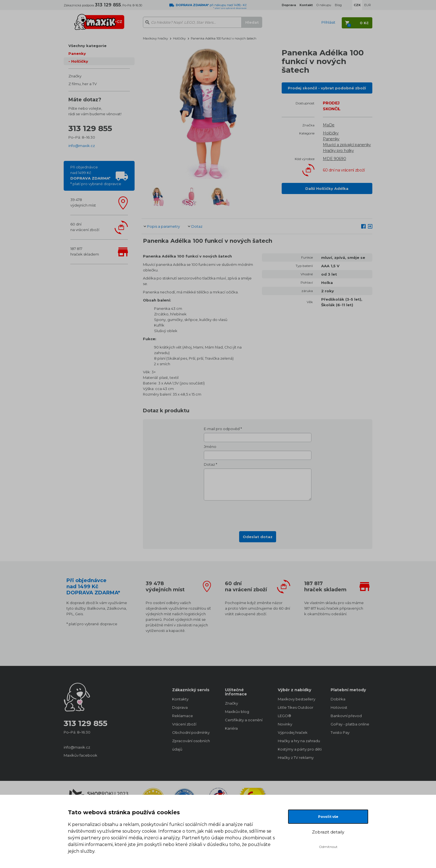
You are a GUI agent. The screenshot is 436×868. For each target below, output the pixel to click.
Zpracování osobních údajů (191, 745)
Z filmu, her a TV (83, 84)
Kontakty (180, 699)
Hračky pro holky (338, 151)
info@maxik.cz (82, 146)
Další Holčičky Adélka (327, 188)
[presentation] (258, 514)
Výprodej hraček (293, 732)
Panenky (77, 53)
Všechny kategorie (87, 46)
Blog (338, 5)
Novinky (285, 724)
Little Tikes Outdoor (296, 707)
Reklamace (183, 716)
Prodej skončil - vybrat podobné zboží (327, 88)
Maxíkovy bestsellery (297, 699)
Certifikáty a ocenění (244, 720)
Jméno (210, 447)
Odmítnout (328, 847)
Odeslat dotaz (258, 537)
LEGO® (284, 716)
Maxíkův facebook (80, 755)
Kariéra (231, 728)
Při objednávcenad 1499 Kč (96, 175)
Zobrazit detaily (328, 832)
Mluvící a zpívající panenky (347, 145)
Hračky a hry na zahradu (299, 741)
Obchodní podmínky (191, 732)
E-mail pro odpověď (222, 429)
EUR (368, 5)
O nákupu (324, 5)
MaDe (329, 125)
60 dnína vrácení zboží (85, 227)
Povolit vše (328, 817)
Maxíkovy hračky (155, 38)
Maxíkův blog (237, 712)
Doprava (180, 707)
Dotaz (197, 226)
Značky (75, 76)
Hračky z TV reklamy (296, 757)
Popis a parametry (163, 226)
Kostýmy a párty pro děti (299, 749)
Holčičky (80, 61)
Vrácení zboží (184, 724)
